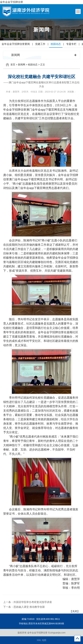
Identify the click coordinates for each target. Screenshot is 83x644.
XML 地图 (41, 640)
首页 (13, 65)
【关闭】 (75, 611)
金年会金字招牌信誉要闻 (16, 44)
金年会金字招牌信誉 (12, 2)
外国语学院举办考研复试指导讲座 (33, 602)
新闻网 (22, 65)
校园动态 (56, 44)
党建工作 (40, 44)
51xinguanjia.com (57, 633)
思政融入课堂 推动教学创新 (29, 607)
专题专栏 (71, 44)
